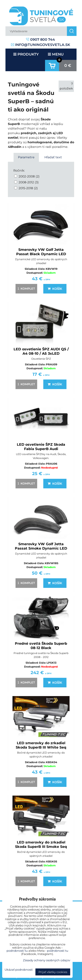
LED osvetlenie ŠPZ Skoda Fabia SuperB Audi (41, 447)
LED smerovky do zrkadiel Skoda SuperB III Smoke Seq (41, 844)
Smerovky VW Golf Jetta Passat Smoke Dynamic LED (41, 546)
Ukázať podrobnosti (19, 970)
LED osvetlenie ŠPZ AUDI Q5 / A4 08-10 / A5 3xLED (41, 351)
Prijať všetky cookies (53, 972)
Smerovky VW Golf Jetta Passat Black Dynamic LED (41, 252)
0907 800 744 (40, 40)
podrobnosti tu (17, 951)
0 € (68, 66)
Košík (55, 289)
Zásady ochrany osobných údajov (47, 960)
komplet (26, 288)
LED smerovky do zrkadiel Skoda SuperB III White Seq (41, 745)
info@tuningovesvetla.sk (41, 45)
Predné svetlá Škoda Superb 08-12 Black (41, 646)
